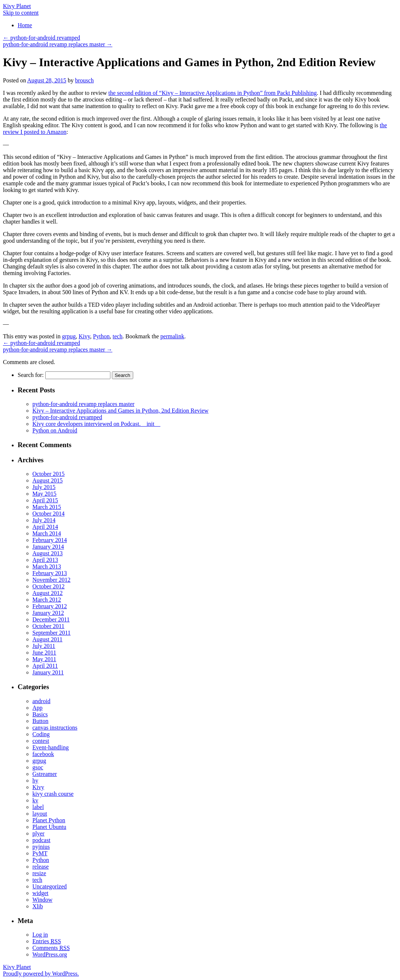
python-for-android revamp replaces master (58, 44)
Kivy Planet (17, 6)
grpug (69, 336)
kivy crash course (53, 794)
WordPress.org (50, 954)
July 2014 (44, 520)
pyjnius (41, 847)
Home (25, 25)
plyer (38, 833)
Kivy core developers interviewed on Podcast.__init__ (96, 424)
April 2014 (45, 527)
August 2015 (47, 480)
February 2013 (50, 573)
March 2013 (47, 566)
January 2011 (48, 672)
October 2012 (49, 586)
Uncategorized (49, 886)
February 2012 (50, 606)
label (38, 807)
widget (40, 893)
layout (40, 814)
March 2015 (47, 507)
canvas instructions (55, 728)
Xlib (38, 906)
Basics (40, 714)
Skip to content (21, 13)
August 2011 (47, 639)
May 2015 (44, 494)
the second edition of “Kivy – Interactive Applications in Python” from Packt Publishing (213, 93)
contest (41, 741)
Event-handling (51, 747)
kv (35, 800)
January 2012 (48, 613)
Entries (47, 941)
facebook (43, 754)
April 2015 (45, 500)
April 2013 (45, 560)
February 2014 (50, 540)
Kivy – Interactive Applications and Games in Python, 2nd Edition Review (121, 411)
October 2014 (49, 514)
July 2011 (44, 646)
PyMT (40, 853)
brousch (84, 80)
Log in (40, 935)
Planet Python (49, 820)
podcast (41, 840)
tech (118, 336)
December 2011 (51, 619)
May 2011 (44, 659)
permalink (172, 336)
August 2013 (47, 553)
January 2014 (48, 547)
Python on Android (55, 430)
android (41, 701)
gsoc (38, 767)
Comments (51, 948)
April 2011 (45, 666)
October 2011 (48, 626)
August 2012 (47, 593)
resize (39, 873)
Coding (41, 734)
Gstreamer (45, 774)
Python (101, 336)
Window (42, 900)
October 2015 (49, 474)
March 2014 (47, 533)
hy (35, 781)
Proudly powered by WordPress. (41, 974)
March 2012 (47, 600)
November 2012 (52, 580)
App (38, 708)
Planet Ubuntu (49, 827)
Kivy (84, 336)
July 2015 (44, 487)
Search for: (31, 375)
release (40, 867)
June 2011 (44, 653)
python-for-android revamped (41, 38)
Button (40, 721)
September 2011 (52, 633)
